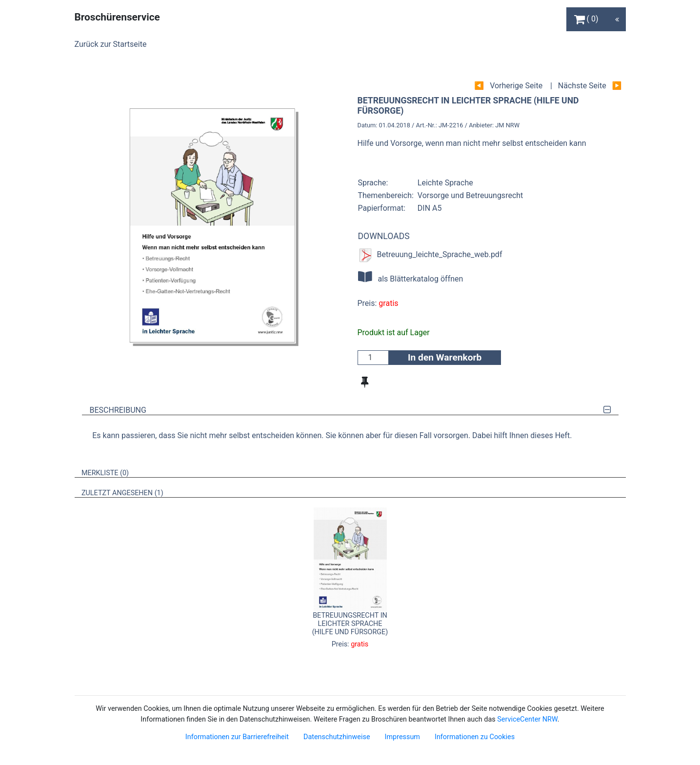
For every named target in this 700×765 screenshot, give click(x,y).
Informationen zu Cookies (475, 737)
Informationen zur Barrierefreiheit (237, 737)
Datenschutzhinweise (337, 737)
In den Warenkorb (445, 357)
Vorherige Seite (516, 86)
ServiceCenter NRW (527, 719)
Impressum (402, 737)
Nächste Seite (582, 86)
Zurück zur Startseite (111, 44)
